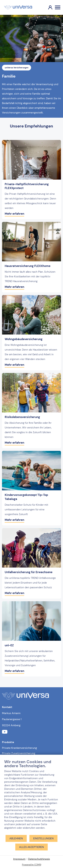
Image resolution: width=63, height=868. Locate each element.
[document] (32, 797)
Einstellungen (43, 838)
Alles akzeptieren (32, 847)
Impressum (19, 859)
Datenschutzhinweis (39, 859)
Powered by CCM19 (32, 865)
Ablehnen (16, 838)
